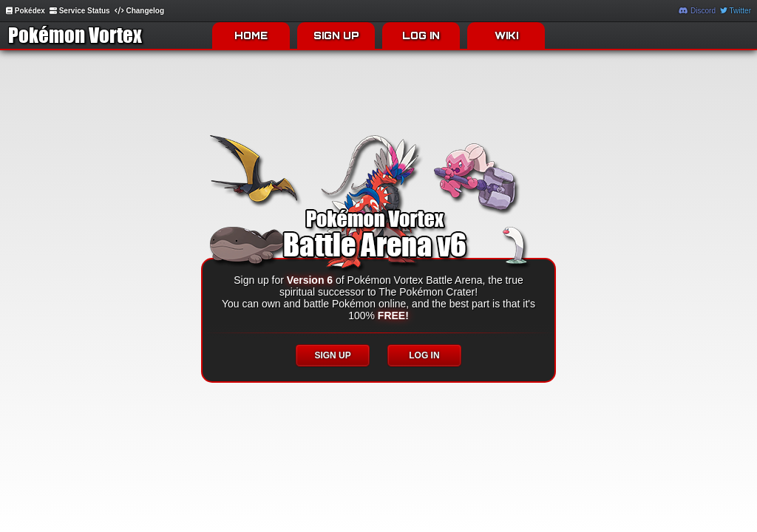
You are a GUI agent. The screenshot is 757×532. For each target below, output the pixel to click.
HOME (251, 35)
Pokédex (26, 11)
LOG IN (421, 35)
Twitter (736, 11)
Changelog (139, 11)
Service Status (80, 11)
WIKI (506, 35)
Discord (697, 11)
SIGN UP (336, 35)
